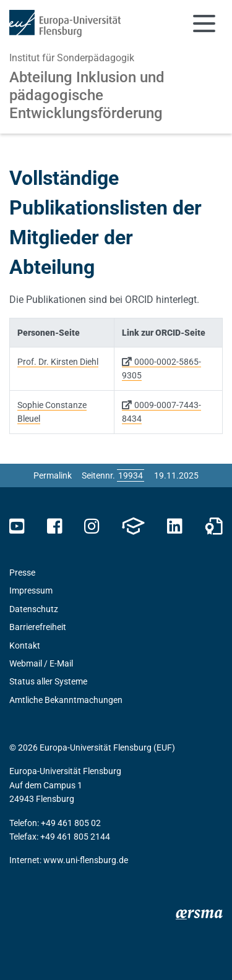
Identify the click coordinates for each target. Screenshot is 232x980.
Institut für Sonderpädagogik (72, 58)
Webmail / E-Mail (41, 663)
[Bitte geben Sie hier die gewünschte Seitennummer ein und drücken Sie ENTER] (131, 475)
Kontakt (25, 646)
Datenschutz (34, 609)
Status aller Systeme (48, 681)
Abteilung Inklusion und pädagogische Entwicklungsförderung (87, 95)
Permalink (53, 475)
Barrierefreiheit (38, 627)
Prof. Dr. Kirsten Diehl (58, 362)
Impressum (31, 590)
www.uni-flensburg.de (86, 860)
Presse (22, 573)
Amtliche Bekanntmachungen (66, 700)
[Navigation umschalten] (204, 23)
